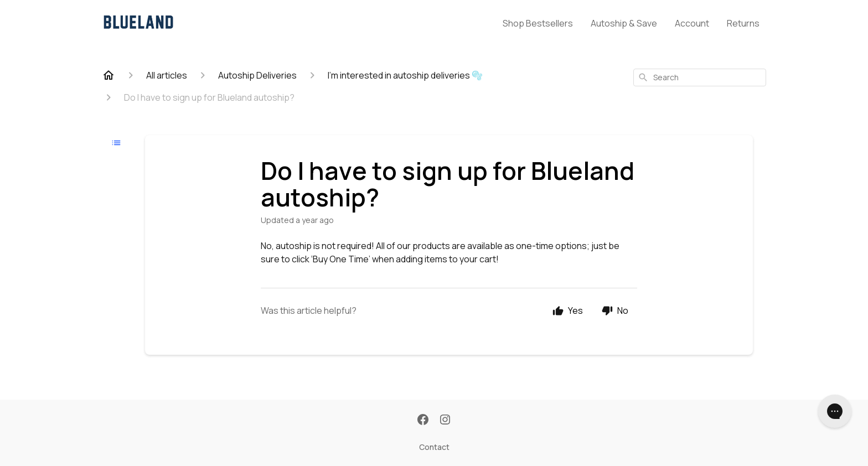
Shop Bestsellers (538, 23)
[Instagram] (445, 421)
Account (692, 23)
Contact (434, 447)
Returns (743, 23)
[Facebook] (423, 421)
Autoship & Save (624, 23)
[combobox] (700, 77)
